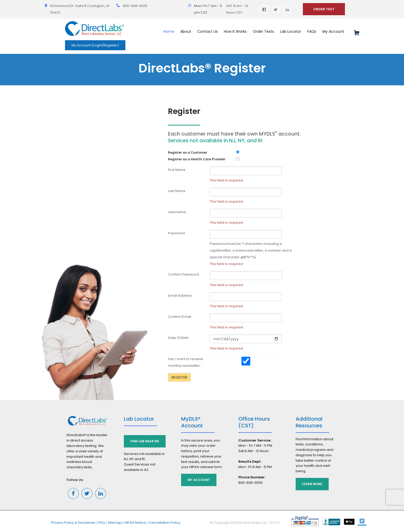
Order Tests (263, 31)
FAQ (102, 523)
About (186, 31)
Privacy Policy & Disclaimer (73, 523)
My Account (333, 31)
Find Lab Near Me (145, 441)
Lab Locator (291, 31)
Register (179, 377)
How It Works (235, 31)
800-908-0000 (135, 6)
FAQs (312, 31)
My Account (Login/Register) (95, 45)
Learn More (312, 484)
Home (169, 31)
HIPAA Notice (135, 523)
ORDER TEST (324, 9)
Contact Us (208, 31)
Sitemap (115, 523)
